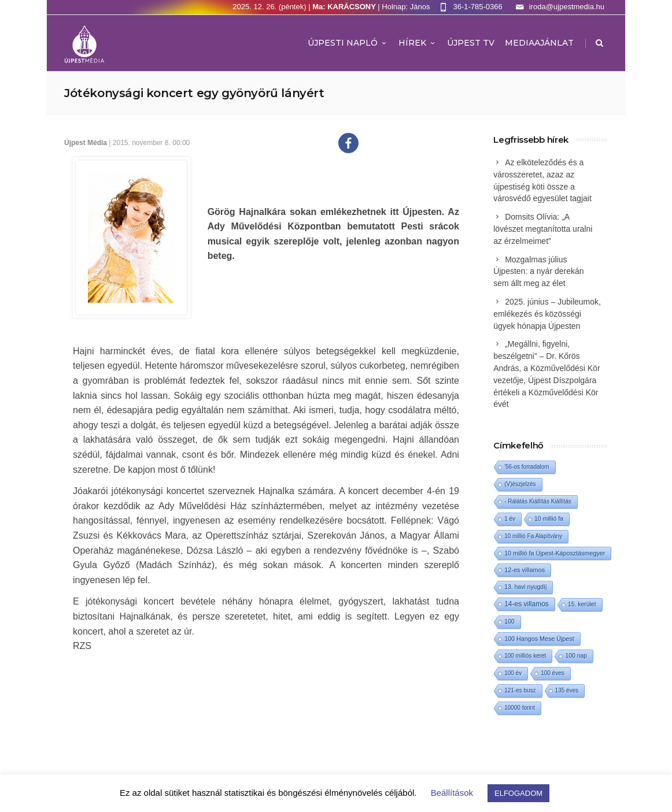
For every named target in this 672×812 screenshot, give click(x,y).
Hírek (418, 43)
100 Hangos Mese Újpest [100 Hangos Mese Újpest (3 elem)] (539, 639)
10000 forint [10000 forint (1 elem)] (520, 708)
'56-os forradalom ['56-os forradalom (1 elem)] (527, 467)
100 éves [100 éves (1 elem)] (553, 673)
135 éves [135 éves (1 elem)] (567, 690)
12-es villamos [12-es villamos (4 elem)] (525, 570)
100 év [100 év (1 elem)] (513, 673)
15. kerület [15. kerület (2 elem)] (582, 604)
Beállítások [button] (452, 793)
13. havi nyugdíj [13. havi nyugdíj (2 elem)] (525, 587)
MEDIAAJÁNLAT (539, 43)
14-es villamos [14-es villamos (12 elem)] (527, 604)
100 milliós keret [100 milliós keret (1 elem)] (525, 656)
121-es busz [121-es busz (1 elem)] (520, 690)
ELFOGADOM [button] (518, 793)
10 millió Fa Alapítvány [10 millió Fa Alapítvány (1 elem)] (533, 536)
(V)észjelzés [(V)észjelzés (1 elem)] (520, 484)
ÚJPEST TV (471, 43)
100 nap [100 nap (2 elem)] (576, 656)
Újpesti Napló (348, 43)
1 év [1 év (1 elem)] (510, 519)
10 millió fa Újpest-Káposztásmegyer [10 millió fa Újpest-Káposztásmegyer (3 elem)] (555, 553)
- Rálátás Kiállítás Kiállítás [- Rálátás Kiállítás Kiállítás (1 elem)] (538, 501)
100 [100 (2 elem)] (509, 622)
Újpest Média (86, 143)
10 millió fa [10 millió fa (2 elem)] (549, 519)
